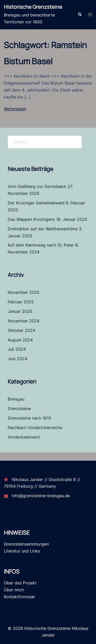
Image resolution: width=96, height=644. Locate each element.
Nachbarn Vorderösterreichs (35, 428)
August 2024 (20, 340)
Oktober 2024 (21, 330)
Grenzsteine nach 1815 (29, 418)
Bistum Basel (28, 61)
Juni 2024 (17, 359)
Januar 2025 (20, 311)
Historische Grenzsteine (33, 7)
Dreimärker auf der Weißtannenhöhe (43, 229)
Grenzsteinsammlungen (26, 544)
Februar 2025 (21, 302)
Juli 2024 (17, 349)
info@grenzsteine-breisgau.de (41, 496)
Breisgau (16, 399)
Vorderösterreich (24, 437)
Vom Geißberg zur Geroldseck (37, 186)
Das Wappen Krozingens (31, 219)
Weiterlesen (15, 109)
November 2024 (24, 321)
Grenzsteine (19, 409)
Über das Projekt (20, 583)
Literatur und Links (22, 551)
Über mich (14, 590)
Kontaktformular (19, 597)
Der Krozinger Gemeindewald (36, 203)
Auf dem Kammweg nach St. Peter (41, 245)
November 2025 (24, 292)
